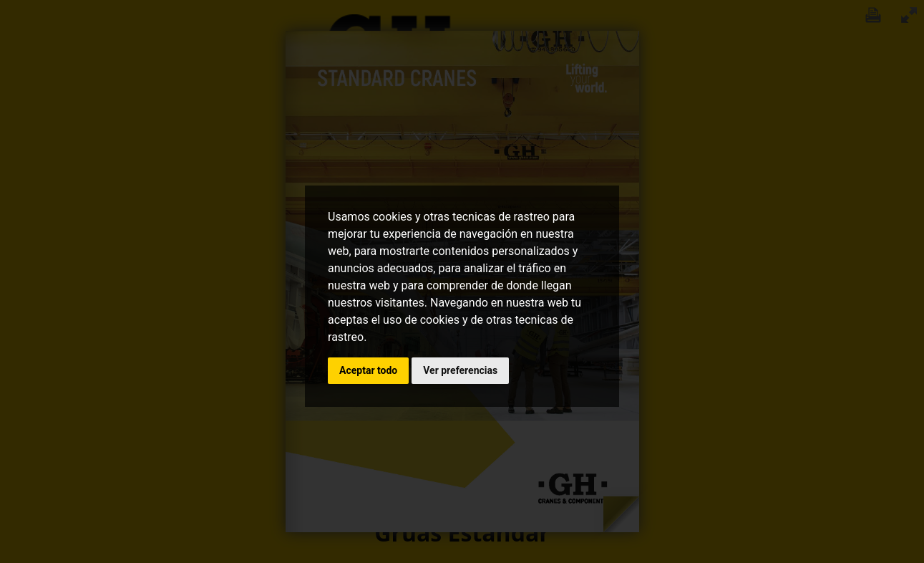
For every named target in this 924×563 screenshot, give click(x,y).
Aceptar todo (368, 370)
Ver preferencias (460, 370)
